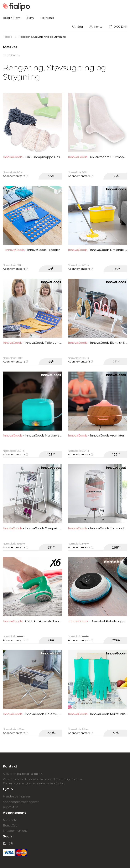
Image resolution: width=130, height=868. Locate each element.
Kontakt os (10, 807)
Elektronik (47, 18)
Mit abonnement (15, 831)
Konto (96, 27)
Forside (8, 37)
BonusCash (11, 825)
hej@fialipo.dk (32, 774)
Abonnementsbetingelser (21, 802)
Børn (30, 18)
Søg (78, 27)
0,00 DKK (118, 27)
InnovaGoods (11, 55)
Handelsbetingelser (17, 796)
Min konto (10, 820)
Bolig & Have (12, 18)
